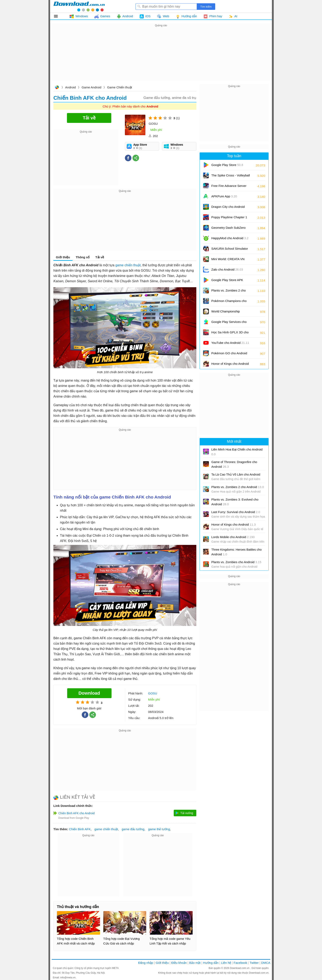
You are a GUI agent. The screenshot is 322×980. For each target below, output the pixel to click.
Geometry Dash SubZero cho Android (228, 229)
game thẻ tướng (159, 829)
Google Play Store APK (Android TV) (227, 281)
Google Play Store (227, 165)
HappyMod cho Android (230, 238)
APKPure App (224, 196)
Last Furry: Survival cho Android (236, 512)
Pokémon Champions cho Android (229, 302)
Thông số (83, 257)
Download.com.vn (57, 88)
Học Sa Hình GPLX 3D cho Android (230, 334)
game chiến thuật (128, 265)
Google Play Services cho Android (229, 323)
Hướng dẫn (211, 963)
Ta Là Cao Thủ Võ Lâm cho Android (236, 474)
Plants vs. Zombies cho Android (236, 562)
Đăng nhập (146, 963)
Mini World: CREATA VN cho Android (228, 260)
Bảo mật (195, 963)
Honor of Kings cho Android (230, 365)
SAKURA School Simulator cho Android (230, 250)
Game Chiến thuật (120, 87)
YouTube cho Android (230, 343)
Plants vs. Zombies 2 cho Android (229, 292)
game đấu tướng (133, 829)
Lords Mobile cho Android (233, 537)
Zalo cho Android (227, 269)
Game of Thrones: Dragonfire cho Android (234, 464)
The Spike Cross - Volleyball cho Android (231, 177)
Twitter (254, 963)
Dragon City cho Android (228, 208)
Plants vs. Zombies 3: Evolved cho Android (235, 502)
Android (70, 87)
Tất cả (58, 16)
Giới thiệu (63, 257)
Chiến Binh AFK (80, 829)
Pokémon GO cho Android (229, 355)
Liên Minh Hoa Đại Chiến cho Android (237, 452)
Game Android (91, 87)
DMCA (266, 963)
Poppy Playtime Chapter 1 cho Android (229, 219)
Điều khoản (179, 963)
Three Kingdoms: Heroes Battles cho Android (236, 552)
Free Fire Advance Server (229, 187)
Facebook (240, 963)
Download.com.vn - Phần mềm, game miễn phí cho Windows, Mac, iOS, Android (79, 6)
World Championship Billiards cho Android (229, 313)
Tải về (100, 257)
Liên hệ (226, 963)
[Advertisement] (161, 57)
